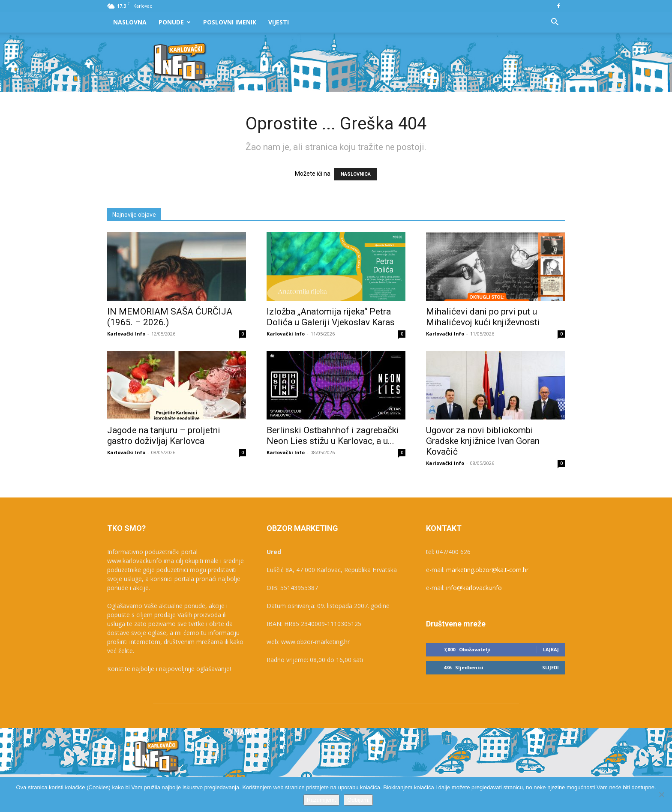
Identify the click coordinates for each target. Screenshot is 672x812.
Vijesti (279, 22)
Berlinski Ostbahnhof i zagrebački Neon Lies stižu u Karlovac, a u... (333, 436)
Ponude (175, 22)
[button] (555, 23)
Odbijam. (358, 800)
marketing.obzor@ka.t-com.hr (487, 570)
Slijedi (550, 667)
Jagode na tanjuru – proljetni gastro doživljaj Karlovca (164, 436)
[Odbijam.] (661, 794)
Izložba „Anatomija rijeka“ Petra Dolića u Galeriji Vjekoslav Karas (331, 317)
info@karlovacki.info (474, 588)
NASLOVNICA (356, 174)
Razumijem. (322, 800)
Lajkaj (551, 649)
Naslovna (130, 22)
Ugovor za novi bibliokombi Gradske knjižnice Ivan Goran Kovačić (483, 441)
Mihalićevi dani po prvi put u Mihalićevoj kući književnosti (483, 317)
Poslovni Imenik (230, 22)
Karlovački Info (126, 334)
